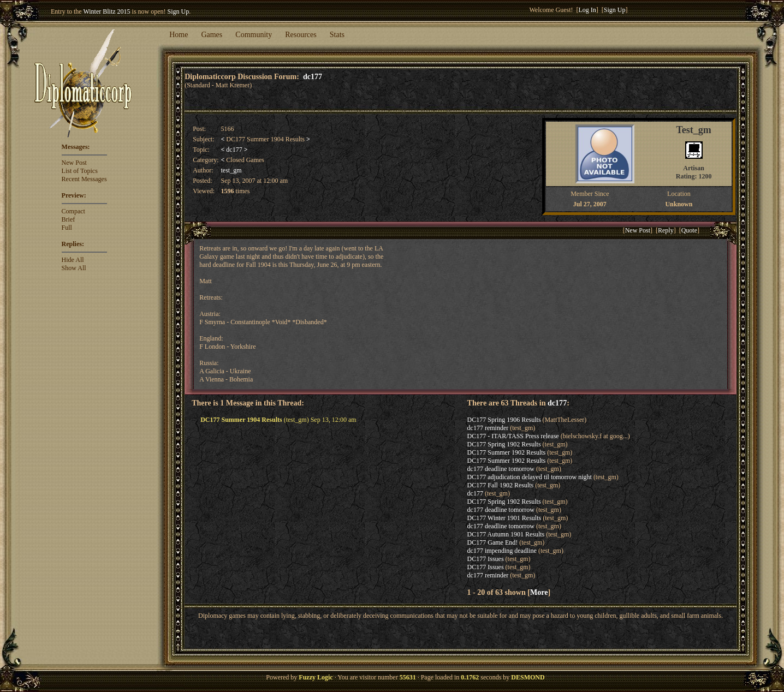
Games (212, 35)
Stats (337, 35)
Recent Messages (84, 179)
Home (179, 35)
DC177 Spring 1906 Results (504, 420)
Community (254, 35)
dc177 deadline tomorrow (501, 469)
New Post (74, 163)
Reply (666, 230)
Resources (301, 35)
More (539, 592)
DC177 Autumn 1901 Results (506, 534)
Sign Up (179, 11)
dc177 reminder (488, 428)
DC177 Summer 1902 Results (507, 452)
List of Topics (80, 171)
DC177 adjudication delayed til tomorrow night (530, 477)
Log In (587, 10)
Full (67, 228)
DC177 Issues (486, 559)
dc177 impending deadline (502, 551)
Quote (689, 230)
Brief (69, 219)
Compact (73, 211)
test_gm (231, 170)
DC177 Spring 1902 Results (504, 444)
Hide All (73, 260)
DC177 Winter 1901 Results (504, 518)
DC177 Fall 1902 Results (501, 485)
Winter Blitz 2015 (106, 11)
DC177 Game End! (493, 542)
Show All (74, 268)
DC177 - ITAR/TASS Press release (513, 436)
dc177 (313, 76)
